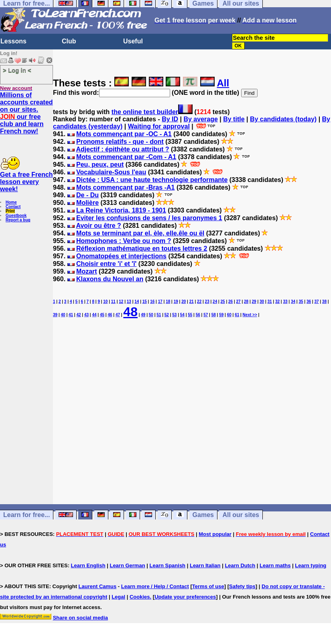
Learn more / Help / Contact (155, 586)
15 (145, 302)
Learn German (127, 565)
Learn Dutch (240, 565)
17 (160, 302)
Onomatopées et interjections (121, 256)
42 (78, 315)
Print (10, 211)
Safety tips (242, 586)
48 (130, 312)
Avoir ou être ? (98, 226)
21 (192, 302)
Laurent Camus (98, 586)
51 (159, 315)
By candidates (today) (283, 119)
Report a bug (18, 220)
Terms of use (208, 586)
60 (229, 315)
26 (230, 302)
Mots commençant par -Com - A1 (126, 157)
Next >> (250, 315)
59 (221, 315)
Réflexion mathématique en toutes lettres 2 (142, 248)
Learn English (88, 565)
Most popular (215, 534)
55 (190, 315)
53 (174, 315)
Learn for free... (26, 515)
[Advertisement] (192, 426)
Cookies (140, 597)
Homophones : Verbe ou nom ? (124, 241)
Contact (13, 207)
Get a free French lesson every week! (26, 182)
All (223, 83)
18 (168, 302)
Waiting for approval (159, 126)
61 (237, 315)
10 (105, 302)
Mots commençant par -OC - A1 (124, 134)
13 (129, 302)
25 (223, 302)
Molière (87, 203)
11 (113, 302)
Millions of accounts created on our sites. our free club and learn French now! (26, 113)
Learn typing (311, 565)
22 (199, 302)
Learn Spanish (167, 565)
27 (239, 302)
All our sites (241, 515)
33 (285, 302)
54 (182, 315)
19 (176, 302)
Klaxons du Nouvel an (110, 279)
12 (121, 302)
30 (262, 302)
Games (203, 515)
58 (214, 315)
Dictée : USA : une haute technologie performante (152, 180)
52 (167, 315)
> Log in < (17, 70)
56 (198, 315)
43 (86, 315)
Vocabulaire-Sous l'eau (111, 172)
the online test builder (145, 112)
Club (69, 41)
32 (277, 302)
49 (143, 315)
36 (309, 302)
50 (151, 315)
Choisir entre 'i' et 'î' (106, 264)
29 (254, 302)
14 (137, 302)
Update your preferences (185, 597)
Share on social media (80, 618)
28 (246, 302)
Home (11, 202)
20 (184, 302)
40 (63, 315)
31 (269, 302)
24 (215, 302)
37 (316, 302)
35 (301, 302)
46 (110, 315)
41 (71, 315)
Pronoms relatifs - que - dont (120, 142)
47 (118, 315)
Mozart (87, 271)
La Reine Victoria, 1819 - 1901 (121, 210)
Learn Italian (205, 565)
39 (55, 315)
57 (206, 315)
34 (293, 302)
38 (324, 302)
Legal (118, 597)
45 (102, 315)
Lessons (13, 41)
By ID (170, 119)
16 (152, 302)
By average (200, 119)
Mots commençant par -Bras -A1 (125, 187)
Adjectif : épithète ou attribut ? (122, 149)
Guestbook (16, 216)
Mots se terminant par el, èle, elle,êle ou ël (140, 233)
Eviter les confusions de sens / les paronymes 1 (149, 218)
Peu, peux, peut (100, 165)
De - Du (87, 195)
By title (234, 119)
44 (94, 315)
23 (207, 302)
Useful (133, 41)
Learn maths (275, 565)
